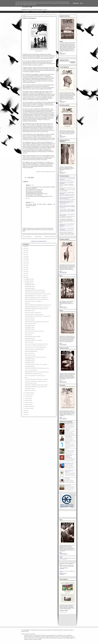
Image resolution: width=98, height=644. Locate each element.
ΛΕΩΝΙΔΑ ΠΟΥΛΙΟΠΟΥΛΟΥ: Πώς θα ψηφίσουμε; (35, 290)
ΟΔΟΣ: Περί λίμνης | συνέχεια (31, 383)
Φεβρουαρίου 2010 (29, 406)
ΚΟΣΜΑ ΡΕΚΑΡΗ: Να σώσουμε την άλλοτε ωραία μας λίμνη (37, 372)
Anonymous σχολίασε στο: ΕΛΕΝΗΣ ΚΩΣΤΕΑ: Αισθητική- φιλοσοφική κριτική (67, 198)
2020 (25, 258)
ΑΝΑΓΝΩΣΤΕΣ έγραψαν (30, 285)
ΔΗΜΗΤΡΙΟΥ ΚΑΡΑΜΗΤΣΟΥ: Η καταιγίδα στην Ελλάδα (36, 309)
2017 (25, 264)
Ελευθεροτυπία (62, 574)
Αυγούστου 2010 (28, 395)
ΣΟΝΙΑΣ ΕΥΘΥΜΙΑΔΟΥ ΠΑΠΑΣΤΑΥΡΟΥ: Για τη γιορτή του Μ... (38, 316)
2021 (25, 256)
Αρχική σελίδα (38, 237)
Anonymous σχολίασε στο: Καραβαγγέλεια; (66, 219)
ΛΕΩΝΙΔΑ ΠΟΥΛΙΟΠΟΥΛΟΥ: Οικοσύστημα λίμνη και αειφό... (37, 368)
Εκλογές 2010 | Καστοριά (30, 318)
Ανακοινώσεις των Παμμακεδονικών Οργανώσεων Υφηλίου (36, 344)
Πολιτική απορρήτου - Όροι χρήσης (53, 12)
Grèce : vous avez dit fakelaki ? (31, 370)
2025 (25, 249)
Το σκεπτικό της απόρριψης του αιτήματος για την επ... (35, 376)
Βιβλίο (26, 377)
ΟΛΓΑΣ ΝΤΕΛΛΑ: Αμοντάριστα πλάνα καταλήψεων (35, 292)
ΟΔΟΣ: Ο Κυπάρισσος (68, 436)
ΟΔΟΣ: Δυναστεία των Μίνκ (30, 355)
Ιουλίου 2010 (28, 397)
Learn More (76, 3)
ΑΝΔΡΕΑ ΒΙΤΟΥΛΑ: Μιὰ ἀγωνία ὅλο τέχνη (34, 374)
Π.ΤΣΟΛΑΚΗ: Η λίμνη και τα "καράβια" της (34, 301)
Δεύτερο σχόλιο (67, 478)
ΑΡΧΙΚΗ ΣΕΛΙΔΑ (26, 12)
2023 (25, 252)
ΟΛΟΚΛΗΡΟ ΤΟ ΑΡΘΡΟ (64, 610)
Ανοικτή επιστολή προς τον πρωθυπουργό (33, 312)
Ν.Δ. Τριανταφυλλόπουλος (64, 568)
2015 (25, 268)
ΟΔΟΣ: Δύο (27, 303)
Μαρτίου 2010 (28, 404)
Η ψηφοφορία (67, 430)
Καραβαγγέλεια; (67, 443)
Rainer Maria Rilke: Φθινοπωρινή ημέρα (33, 337)
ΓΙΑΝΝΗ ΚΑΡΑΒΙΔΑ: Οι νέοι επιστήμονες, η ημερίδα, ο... (36, 296)
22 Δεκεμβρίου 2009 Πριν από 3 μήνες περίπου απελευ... (36, 357)
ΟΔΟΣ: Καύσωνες (28, 335)
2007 (25, 415)
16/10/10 (32, 202)
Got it (81, 3)
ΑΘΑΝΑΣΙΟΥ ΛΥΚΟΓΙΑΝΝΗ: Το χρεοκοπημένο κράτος (36, 387)
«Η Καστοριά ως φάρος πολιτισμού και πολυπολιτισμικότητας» (69, 456)
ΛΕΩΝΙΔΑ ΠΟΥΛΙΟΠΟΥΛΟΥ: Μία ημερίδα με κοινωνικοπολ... (37, 307)
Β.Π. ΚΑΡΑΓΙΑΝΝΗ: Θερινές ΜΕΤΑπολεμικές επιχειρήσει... (37, 379)
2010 (25, 277)
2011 (25, 276)
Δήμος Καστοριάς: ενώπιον (69, 464)
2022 (25, 254)
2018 (25, 262)
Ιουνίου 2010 (28, 399)
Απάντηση (28, 198)
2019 (25, 260)
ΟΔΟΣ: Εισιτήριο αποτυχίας (30, 390)
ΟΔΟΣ (61, 53)
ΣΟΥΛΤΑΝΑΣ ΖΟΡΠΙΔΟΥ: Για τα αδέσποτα (33, 340)
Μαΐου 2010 (28, 401)
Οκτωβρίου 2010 (28, 283)
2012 (25, 274)
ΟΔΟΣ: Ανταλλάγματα (29, 342)
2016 (25, 266)
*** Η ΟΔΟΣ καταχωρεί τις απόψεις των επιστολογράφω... (36, 364)
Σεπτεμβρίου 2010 (29, 393)
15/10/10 (32, 185)
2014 (25, 270)
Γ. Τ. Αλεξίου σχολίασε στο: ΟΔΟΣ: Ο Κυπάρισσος (67, 210)
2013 (25, 272)
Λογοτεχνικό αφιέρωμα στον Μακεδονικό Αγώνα (34, 350)
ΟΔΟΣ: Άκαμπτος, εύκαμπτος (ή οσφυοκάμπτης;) (34, 331)
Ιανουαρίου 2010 (28, 408)
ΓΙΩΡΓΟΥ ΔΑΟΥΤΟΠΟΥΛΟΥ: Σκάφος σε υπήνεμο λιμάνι (36, 298)
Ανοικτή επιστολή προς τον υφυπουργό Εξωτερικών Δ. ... (36, 348)
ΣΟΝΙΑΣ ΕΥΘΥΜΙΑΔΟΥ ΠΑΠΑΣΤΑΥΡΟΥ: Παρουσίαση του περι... (38, 305)
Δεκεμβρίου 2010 (29, 279)
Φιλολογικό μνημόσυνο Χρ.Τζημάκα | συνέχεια (34, 314)
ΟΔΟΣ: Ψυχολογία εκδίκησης (31, 324)
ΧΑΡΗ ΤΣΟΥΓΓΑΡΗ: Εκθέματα (31, 351)
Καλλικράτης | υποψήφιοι (30, 320)
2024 (25, 250)
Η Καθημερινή (62, 569)
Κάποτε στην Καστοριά (29, 333)
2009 (25, 411)
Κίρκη (66, 449)
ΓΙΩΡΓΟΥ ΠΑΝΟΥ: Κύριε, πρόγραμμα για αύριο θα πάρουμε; (37, 322)
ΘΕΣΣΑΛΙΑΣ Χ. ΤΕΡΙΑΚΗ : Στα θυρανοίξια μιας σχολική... (37, 385)
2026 (25, 247)
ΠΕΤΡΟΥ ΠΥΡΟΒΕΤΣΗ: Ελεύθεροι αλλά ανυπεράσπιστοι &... (37, 299)
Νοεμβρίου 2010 (28, 281)
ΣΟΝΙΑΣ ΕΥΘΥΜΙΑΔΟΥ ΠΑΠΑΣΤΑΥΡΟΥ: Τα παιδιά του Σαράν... (38, 294)
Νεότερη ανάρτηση (27, 237)
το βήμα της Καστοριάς (63, 53)
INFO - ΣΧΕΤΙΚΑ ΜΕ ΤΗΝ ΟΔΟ (37, 12)
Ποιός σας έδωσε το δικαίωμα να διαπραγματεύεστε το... (36, 346)
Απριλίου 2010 (28, 403)
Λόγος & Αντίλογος (68, 485)
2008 (25, 413)
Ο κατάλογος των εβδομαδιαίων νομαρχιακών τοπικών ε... (36, 381)
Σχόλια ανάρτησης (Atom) (41, 241)
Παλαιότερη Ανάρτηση (50, 237)
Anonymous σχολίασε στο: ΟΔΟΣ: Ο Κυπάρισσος (67, 206)
